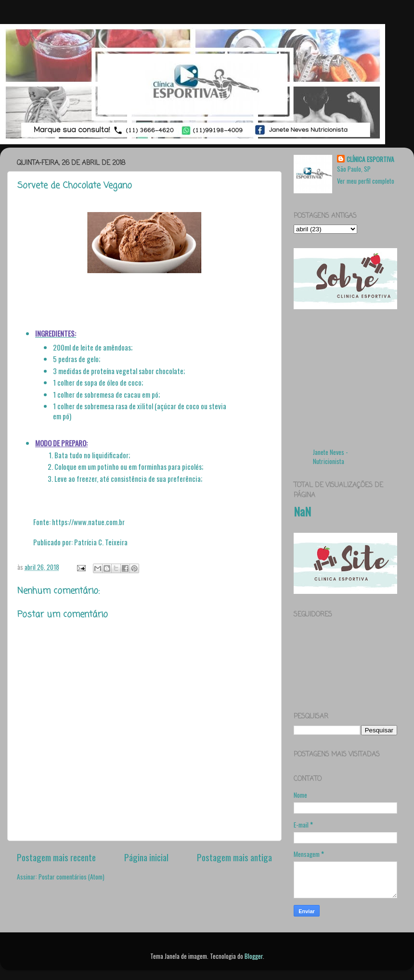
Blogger (254, 956)
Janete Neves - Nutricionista (330, 457)
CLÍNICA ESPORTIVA (370, 159)
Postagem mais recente (56, 857)
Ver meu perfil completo (366, 181)
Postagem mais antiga (234, 857)
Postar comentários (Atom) (71, 877)
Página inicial (146, 857)
